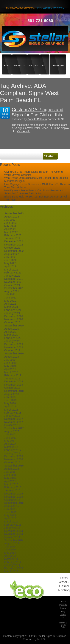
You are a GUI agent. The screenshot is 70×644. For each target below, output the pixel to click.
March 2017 (11, 447)
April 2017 (10, 444)
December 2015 (14, 494)
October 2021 (12, 285)
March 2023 (11, 232)
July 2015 (10, 509)
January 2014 (12, 565)
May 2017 (10, 441)
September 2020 (14, 326)
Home (7, 59)
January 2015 (12, 528)
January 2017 (12, 453)
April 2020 (10, 332)
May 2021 (10, 301)
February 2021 (13, 310)
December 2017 (14, 419)
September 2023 (14, 213)
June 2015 (10, 512)
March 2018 (11, 410)
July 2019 (10, 360)
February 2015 (13, 525)
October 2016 (12, 462)
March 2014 (11, 559)
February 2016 (13, 487)
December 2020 (14, 316)
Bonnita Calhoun (37, 119)
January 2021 (12, 313)
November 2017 (14, 422)
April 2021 (10, 304)
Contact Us (58, 59)
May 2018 (10, 403)
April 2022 (10, 266)
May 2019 (10, 366)
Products (19, 59)
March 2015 (11, 522)
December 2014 (14, 531)
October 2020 (12, 322)
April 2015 (10, 518)
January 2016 (12, 490)
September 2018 (14, 391)
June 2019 (10, 363)
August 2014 (12, 543)
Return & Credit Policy (63, 625)
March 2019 (11, 372)
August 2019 (12, 357)
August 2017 (12, 431)
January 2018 (12, 416)
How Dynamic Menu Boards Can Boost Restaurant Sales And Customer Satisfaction (34, 192)
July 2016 (10, 472)
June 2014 (10, 550)
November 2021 (14, 282)
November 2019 (14, 347)
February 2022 (13, 273)
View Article (24, 131)
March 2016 (11, 484)
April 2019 (10, 369)
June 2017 (10, 438)
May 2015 (10, 515)
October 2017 (12, 425)
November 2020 (14, 319)
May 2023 (10, 226)
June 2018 (10, 400)
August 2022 (12, 254)
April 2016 (10, 481)
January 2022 (12, 276)
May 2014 (10, 553)
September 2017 (14, 428)
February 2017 (13, 450)
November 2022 (14, 245)
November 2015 (14, 497)
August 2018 (12, 394)
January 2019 (12, 379)
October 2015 (12, 500)
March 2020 (11, 335)
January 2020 (12, 341)
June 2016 (10, 475)
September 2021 (14, 288)
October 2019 (12, 350)
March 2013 (11, 571)
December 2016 (14, 456)
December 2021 (14, 279)
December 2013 (14, 568)
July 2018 (10, 397)
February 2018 (13, 413)
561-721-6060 (40, 21)
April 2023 (10, 229)
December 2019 (14, 344)
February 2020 (13, 338)
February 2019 (13, 375)
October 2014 (12, 537)
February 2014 (13, 562)
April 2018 (10, 406)
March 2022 (11, 270)
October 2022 (12, 248)
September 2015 (14, 503)
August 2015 (12, 506)
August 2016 (12, 469)
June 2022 (10, 260)
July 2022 (10, 257)
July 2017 (10, 434)
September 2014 (14, 540)
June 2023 (10, 223)
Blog (45, 59)
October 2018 (12, 388)
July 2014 (10, 547)
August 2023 (12, 217)
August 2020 (12, 329)
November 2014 (14, 534)
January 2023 (12, 238)
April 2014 (10, 556)
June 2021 (10, 298)
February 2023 (13, 235)
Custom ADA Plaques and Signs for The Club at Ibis (38, 112)
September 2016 (14, 466)
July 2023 (10, 220)
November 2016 (14, 459)
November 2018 (14, 385)
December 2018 (14, 381)
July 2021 (10, 294)
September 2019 (14, 353)
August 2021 (12, 291)
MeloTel (42, 639)
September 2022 (14, 251)
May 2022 (10, 263)
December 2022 (14, 241)
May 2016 (10, 478)
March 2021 (11, 307)
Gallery (34, 59)
